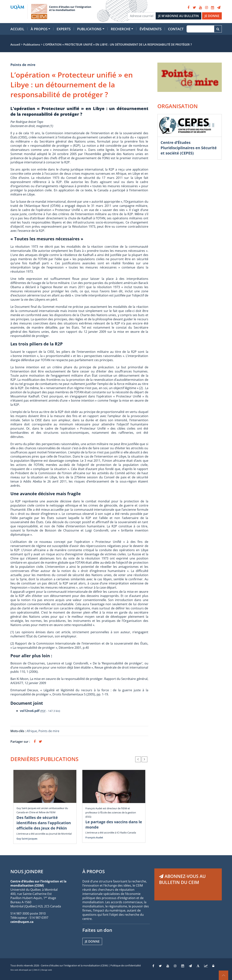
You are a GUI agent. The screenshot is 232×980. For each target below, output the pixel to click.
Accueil (17, 29)
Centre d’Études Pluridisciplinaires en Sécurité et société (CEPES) (189, 148)
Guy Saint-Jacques (27, 839)
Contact (176, 29)
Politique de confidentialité (126, 965)
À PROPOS (94, 871)
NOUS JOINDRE (27, 871)
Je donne (92, 941)
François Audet (94, 837)
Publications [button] (89, 29)
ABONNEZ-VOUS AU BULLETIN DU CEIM (182, 879)
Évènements (151, 29)
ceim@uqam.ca (22, 922)
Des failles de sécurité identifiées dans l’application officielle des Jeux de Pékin (44, 823)
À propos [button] (39, 29)
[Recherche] (200, 29)
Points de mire (23, 65)
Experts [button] (64, 29)
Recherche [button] (121, 29)
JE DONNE (212, 16)
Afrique (32, 731)
